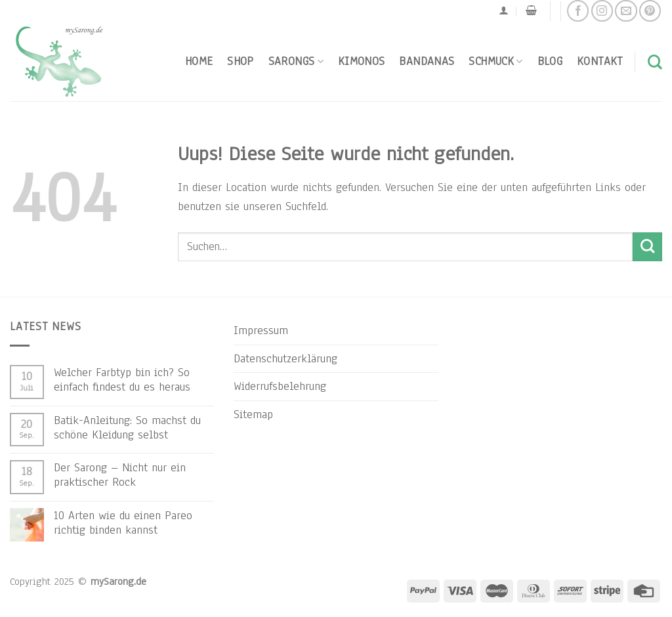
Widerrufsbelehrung (280, 386)
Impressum (261, 330)
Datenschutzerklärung (285, 358)
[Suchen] (655, 62)
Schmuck (495, 61)
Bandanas (427, 61)
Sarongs (296, 61)
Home (199, 61)
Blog (550, 61)
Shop (240, 61)
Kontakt (600, 61)
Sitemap (253, 414)
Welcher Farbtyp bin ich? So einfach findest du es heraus (122, 379)
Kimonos (362, 61)
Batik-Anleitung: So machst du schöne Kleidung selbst (127, 427)
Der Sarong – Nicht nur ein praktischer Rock (120, 475)
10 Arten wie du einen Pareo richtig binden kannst (123, 522)
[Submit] (647, 247)
